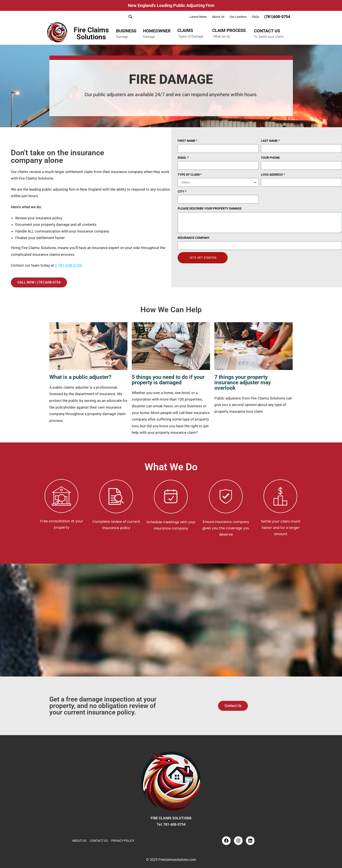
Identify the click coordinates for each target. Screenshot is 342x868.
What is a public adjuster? (80, 377)
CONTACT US (267, 31)
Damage (122, 37)
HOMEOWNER (157, 31)
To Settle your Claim (269, 37)
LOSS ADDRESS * (273, 175)
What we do (222, 36)
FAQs (255, 17)
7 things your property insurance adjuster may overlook (243, 382)
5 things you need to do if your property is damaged (168, 380)
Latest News (198, 17)
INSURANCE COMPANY (194, 238)
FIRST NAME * (187, 141)
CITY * (182, 191)
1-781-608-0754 (68, 265)
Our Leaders (238, 17)
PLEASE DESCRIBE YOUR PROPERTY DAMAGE (210, 208)
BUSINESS (126, 31)
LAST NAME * (270, 141)
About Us (218, 17)
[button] (131, 17)
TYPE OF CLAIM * (190, 175)
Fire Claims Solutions (91, 33)
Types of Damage (191, 36)
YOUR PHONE (270, 158)
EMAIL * (183, 158)
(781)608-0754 (277, 17)
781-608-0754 (174, 824)
